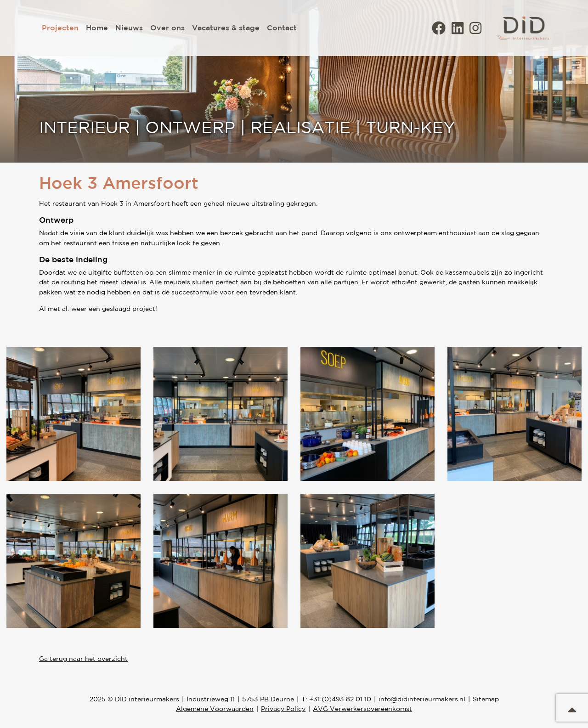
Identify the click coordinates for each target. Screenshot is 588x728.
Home (97, 28)
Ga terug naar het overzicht (83, 659)
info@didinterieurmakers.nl (422, 699)
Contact (282, 28)
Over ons (167, 28)
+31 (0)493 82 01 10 (340, 699)
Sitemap (486, 699)
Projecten (60, 28)
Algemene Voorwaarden (215, 709)
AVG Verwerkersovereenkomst (362, 709)
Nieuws (129, 28)
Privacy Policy (283, 709)
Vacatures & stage (226, 28)
